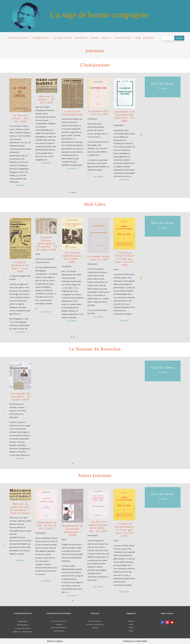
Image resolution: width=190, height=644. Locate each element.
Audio (131, 624)
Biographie (23, 621)
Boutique (148, 38)
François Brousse (18, 38)
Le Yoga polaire (63, 38)
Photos (131, 621)
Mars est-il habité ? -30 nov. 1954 (46, 99)
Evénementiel (123, 38)
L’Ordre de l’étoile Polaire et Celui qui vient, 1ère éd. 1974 (124, 259)
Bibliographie (23, 625)
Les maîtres (81, 38)
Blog (138, 38)
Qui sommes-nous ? (59, 621)
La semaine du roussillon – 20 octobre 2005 (20, 397)
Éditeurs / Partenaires (23, 632)
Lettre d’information (59, 628)
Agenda (95, 628)
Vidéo (131, 628)
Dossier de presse (23, 628)
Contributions (59, 631)
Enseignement (41, 38)
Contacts (59, 624)
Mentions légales (55, 641)
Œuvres (106, 38)
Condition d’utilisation (95, 624)
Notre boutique (95, 621)
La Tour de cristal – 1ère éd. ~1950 (20, 118)
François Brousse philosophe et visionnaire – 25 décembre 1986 (46, 244)
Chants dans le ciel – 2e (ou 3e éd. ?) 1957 (46, 526)
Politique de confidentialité (135, 641)
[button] (141, 135)
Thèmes (95, 38)
